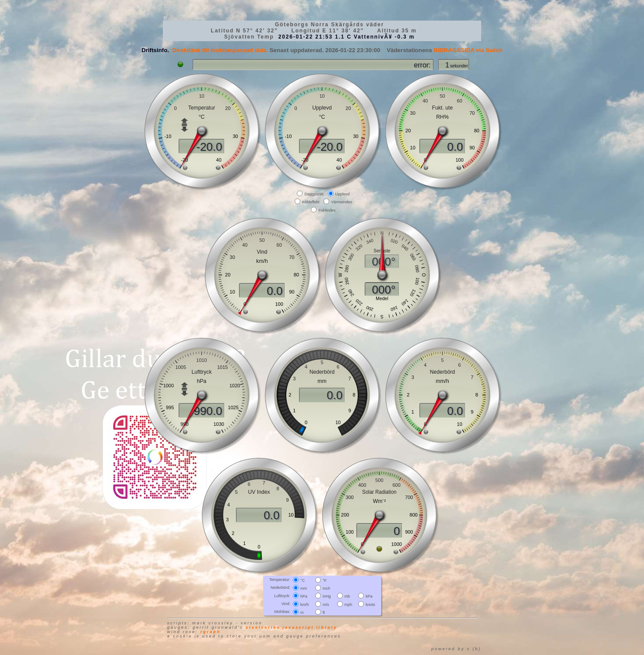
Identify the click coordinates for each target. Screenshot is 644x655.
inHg (327, 596)
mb (347, 596)
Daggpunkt (314, 194)
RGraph (211, 632)
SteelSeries (263, 627)
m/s (326, 604)
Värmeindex (341, 202)
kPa (369, 596)
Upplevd (343, 194)
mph (348, 604)
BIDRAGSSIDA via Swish (468, 50)
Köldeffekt (311, 202)
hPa (304, 596)
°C (303, 581)
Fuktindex (327, 210)
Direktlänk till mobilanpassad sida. (220, 50)
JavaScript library (310, 627)
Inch (326, 588)
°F (325, 581)
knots (370, 604)
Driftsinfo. (155, 50)
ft (324, 613)
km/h (305, 604)
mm (304, 588)
